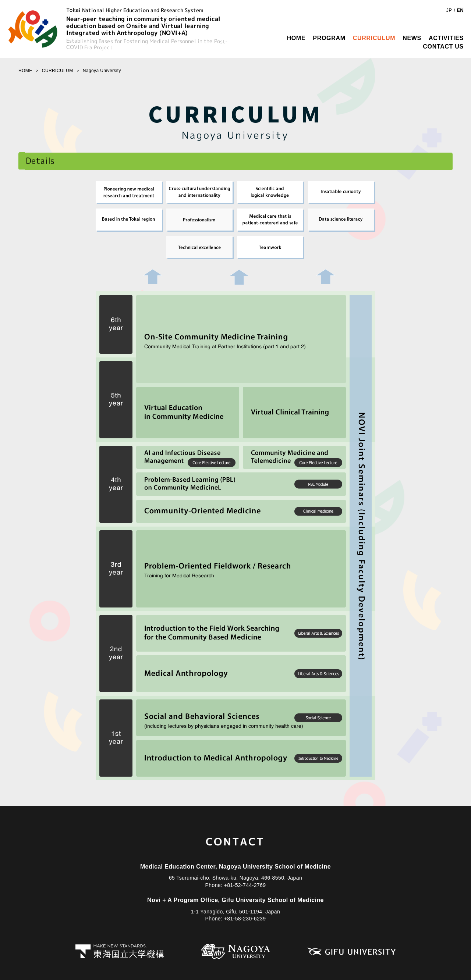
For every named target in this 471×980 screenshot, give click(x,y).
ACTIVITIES (446, 38)
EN (460, 10)
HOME (296, 38)
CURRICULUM (374, 38)
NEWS (412, 38)
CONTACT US (443, 47)
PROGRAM (329, 38)
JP (449, 10)
